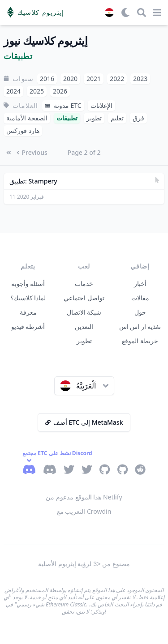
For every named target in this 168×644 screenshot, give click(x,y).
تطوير (84, 341)
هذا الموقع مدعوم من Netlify (84, 497)
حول (140, 312)
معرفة (28, 312)
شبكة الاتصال (84, 312)
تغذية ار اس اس (140, 326)
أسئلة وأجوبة (28, 284)
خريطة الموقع (140, 341)
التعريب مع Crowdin (84, 511)
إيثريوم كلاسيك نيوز (46, 41)
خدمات (84, 284)
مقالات (140, 298)
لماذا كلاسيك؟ (28, 298)
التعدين (84, 326)
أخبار (140, 284)
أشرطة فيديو (28, 326)
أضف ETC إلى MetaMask (84, 422)
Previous (32, 152)
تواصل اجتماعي (84, 298)
